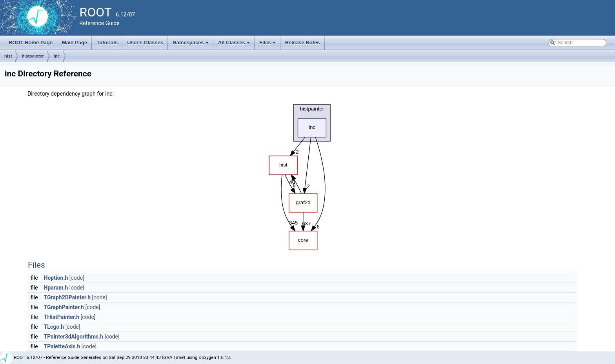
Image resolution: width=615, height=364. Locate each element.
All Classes (235, 45)
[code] (77, 278)
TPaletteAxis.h (62, 346)
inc (57, 56)
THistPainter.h (62, 317)
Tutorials (107, 43)
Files (268, 45)
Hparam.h (56, 288)
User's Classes (145, 43)
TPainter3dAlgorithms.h (74, 337)
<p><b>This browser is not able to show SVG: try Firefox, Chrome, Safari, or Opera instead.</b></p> (302, 175)
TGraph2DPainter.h (67, 297)
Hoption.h (56, 278)
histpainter (33, 56)
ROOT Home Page (31, 43)
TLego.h (54, 327)
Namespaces (191, 45)
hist (8, 56)
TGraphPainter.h (64, 307)
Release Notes (303, 43)
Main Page (75, 43)
